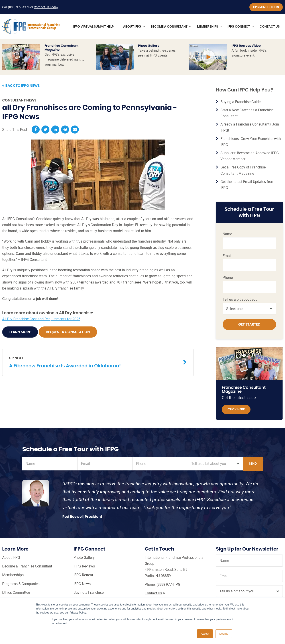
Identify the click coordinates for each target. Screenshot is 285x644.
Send (253, 464)
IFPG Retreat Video (246, 46)
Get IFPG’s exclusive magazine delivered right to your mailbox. (65, 59)
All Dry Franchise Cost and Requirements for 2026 (41, 319)
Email (227, 256)
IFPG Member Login (266, 7)
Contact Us (155, 593)
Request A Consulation (68, 332)
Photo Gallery (149, 46)
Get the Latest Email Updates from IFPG (247, 185)
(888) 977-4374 (19, 7)
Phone (228, 278)
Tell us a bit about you (240, 299)
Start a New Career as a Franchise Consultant (247, 113)
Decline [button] (224, 634)
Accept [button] (205, 634)
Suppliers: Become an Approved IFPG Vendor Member (250, 156)
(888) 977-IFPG (168, 584)
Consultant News (19, 100)
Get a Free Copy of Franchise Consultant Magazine (243, 170)
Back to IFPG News (21, 86)
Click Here (236, 409)
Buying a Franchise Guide (240, 102)
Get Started (249, 324)
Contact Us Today (46, 7)
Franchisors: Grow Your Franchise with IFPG (251, 142)
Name (227, 234)
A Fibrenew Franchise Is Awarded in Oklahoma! (95, 362)
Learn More (20, 332)
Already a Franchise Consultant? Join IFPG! (250, 127)
